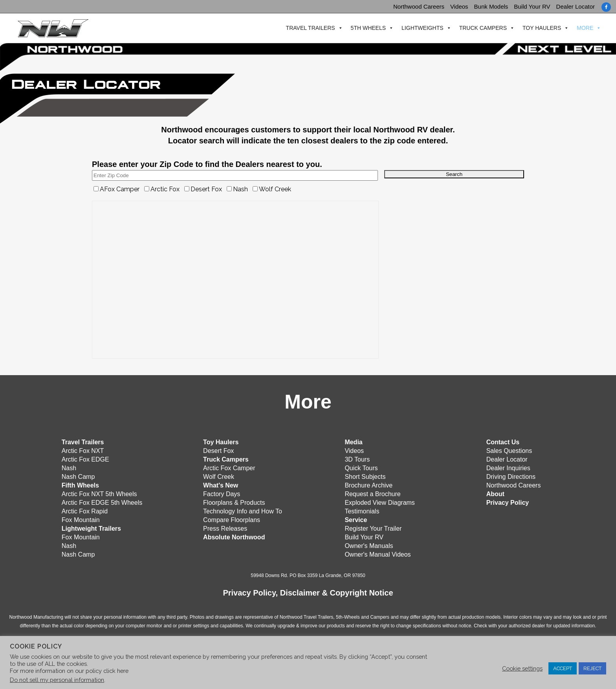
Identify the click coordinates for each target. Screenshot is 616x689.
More (582, 28)
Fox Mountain (81, 519)
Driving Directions (511, 476)
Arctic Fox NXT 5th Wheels (99, 493)
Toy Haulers (539, 28)
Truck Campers (480, 28)
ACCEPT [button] (563, 668)
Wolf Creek (219, 476)
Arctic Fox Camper (229, 467)
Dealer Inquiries (508, 467)
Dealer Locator (576, 6)
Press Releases (225, 528)
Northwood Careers (419, 6)
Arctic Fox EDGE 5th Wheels (102, 502)
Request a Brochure (372, 493)
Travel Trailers (307, 28)
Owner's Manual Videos (378, 554)
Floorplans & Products (234, 502)
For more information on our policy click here (69, 671)
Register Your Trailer (373, 528)
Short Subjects (365, 476)
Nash (69, 467)
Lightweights (420, 28)
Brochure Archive (368, 485)
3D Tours (357, 459)
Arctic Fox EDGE (85, 459)
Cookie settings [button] (522, 668)
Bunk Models (491, 6)
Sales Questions (509, 450)
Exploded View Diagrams (379, 502)
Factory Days (222, 493)
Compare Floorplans (232, 519)
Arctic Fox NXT (83, 450)
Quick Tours (361, 467)
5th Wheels (365, 28)
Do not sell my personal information (57, 680)
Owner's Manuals (369, 545)
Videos (459, 6)
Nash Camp (78, 476)
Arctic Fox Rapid (85, 510)
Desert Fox (218, 450)
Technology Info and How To (243, 510)
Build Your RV (532, 6)
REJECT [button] (592, 668)
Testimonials (362, 510)
